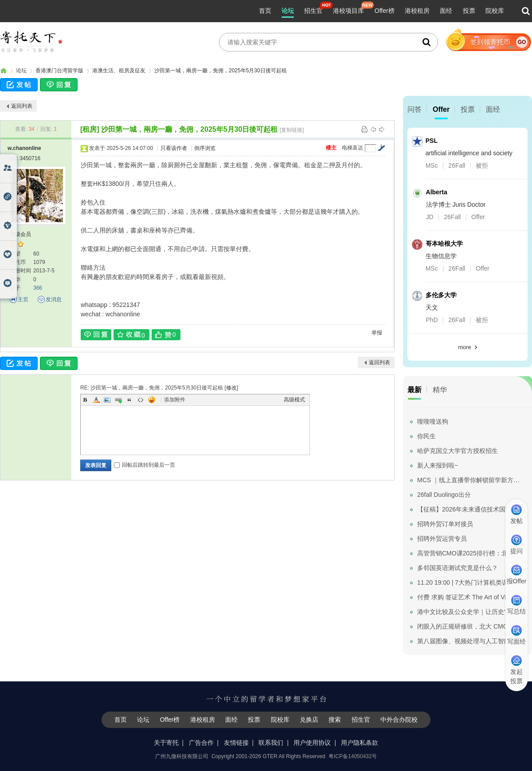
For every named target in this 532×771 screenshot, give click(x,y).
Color (96, 400)
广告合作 (201, 743)
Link (118, 400)
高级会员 (20, 234)
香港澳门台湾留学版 (59, 71)
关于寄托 (166, 743)
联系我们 (271, 743)
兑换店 (309, 720)
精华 (440, 390)
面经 (446, 11)
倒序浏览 (205, 148)
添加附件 (175, 400)
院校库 (495, 11)
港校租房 (417, 11)
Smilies (152, 400)
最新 (415, 390)
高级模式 (294, 400)
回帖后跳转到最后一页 (145, 465)
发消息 (54, 299)
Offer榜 (385, 11)
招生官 (313, 11)
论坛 (288, 11)
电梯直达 (352, 148)
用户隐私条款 (360, 743)
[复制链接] (292, 130)
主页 (23, 299)
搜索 (335, 720)
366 (38, 288)
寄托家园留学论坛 (4, 71)
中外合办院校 (399, 720)
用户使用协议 (312, 743)
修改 (231, 388)
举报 (377, 333)
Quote (129, 400)
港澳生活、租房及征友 (119, 71)
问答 (415, 109)
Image (107, 400)
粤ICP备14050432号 (353, 756)
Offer (441, 109)
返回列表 (22, 106)
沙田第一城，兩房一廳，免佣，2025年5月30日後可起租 (221, 71)
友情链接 (236, 743)
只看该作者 (174, 148)
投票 (469, 11)
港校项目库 (348, 11)
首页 (265, 11)
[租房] (90, 129)
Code (141, 400)
